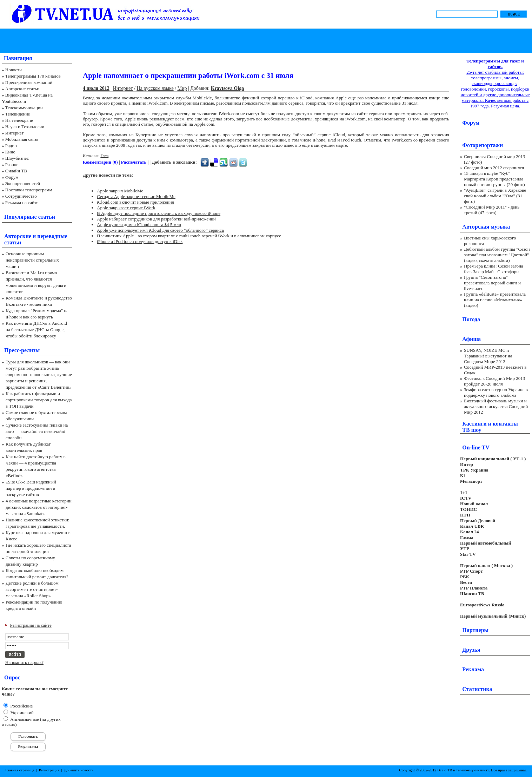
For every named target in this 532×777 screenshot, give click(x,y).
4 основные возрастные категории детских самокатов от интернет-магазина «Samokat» (39, 507)
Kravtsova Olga (228, 88)
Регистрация (49, 770)
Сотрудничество (21, 196)
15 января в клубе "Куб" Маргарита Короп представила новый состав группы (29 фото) (494, 179)
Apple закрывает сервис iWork (126, 208)
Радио (11, 146)
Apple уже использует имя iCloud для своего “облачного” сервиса (160, 230)
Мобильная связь (22, 139)
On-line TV (476, 447)
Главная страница (20, 770)
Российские (21, 706)
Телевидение (18, 114)
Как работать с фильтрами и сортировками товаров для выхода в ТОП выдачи (39, 400)
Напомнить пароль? (24, 662)
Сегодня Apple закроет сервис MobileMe (136, 196)
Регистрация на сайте (31, 625)
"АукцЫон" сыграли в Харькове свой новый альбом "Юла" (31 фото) (495, 196)
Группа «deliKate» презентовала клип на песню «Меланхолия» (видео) (495, 300)
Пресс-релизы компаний (29, 82)
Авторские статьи (22, 89)
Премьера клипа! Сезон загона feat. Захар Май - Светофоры (494, 269)
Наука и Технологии (25, 127)
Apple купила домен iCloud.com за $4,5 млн (139, 225)
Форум (12, 177)
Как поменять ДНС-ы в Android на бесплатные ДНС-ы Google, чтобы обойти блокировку (36, 330)
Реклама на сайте (22, 202)
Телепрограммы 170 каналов (33, 76)
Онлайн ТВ (16, 171)
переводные (52, 236)
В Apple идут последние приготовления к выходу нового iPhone (159, 213)
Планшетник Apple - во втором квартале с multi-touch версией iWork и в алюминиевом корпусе (189, 236)
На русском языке (155, 88)
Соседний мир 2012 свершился (494, 168)
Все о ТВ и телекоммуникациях (463, 770)
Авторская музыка (486, 227)
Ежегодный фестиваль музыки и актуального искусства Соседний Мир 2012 (496, 406)
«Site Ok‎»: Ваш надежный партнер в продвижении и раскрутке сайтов (31, 488)
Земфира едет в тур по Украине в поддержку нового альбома (496, 392)
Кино (10, 152)
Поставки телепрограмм (29, 190)
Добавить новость (79, 770)
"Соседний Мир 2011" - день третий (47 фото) (492, 210)
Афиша (471, 339)
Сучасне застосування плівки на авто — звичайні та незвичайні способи (37, 431)
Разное (12, 164)
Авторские (18, 236)
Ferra (104, 156)
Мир (182, 88)
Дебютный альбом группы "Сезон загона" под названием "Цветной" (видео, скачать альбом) (497, 255)
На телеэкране (19, 120)
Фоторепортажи (483, 145)
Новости (14, 70)
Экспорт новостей (23, 183)
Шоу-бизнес (17, 158)
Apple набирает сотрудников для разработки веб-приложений (156, 219)
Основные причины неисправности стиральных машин (32, 260)
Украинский (21, 713)
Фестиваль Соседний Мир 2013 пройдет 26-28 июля (494, 381)
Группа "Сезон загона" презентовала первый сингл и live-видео (492, 283)
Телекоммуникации (24, 108)
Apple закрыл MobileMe (120, 191)
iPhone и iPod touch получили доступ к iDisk (140, 241)
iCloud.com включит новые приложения (135, 202)
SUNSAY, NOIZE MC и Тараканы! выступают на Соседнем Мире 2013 (488, 356)
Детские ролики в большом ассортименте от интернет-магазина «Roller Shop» (32, 589)
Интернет (15, 133)
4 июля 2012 (96, 88)
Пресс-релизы (22, 350)
